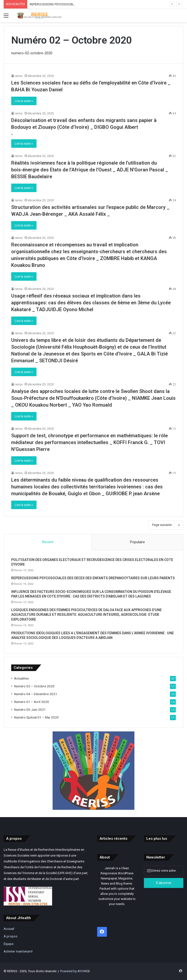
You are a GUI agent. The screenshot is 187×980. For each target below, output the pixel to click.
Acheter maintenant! (18, 951)
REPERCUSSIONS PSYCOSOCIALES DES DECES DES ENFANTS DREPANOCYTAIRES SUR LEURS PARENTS (93, 578)
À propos (10, 936)
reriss (19, 76)
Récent (48, 542)
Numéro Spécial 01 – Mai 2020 (36, 717)
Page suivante (166, 525)
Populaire (137, 542)
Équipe (9, 944)
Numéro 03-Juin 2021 (30, 709)
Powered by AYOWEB (75, 971)
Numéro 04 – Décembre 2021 (36, 694)
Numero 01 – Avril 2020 (32, 702)
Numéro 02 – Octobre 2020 (34, 686)
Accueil (9, 929)
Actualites (21, 678)
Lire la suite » (24, 101)
